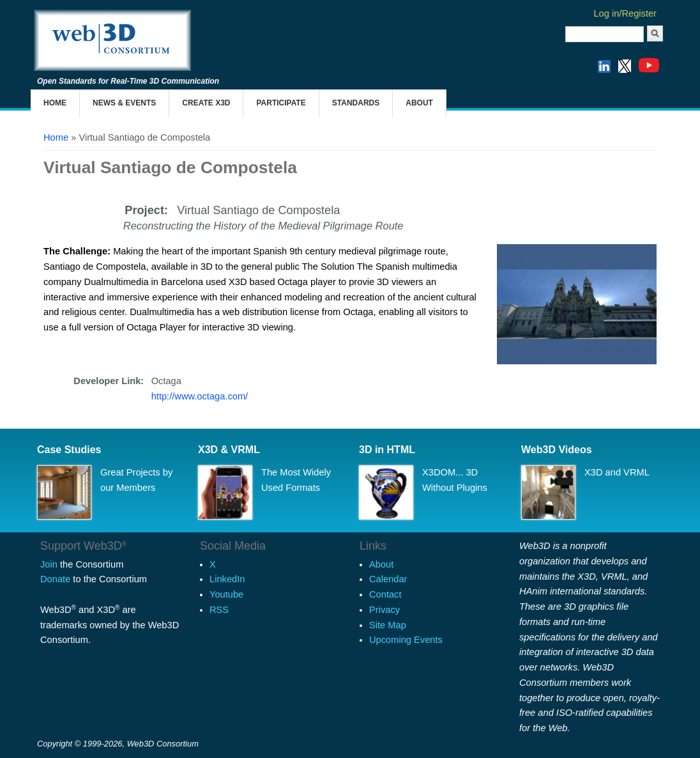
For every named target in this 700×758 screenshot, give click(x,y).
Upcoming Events (406, 640)
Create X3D (206, 103)
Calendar (388, 579)
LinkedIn (227, 579)
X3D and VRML (617, 472)
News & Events (124, 103)
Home (55, 103)
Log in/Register (625, 13)
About (419, 103)
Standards (356, 103)
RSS (219, 610)
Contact (385, 594)
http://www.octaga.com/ (200, 396)
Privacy (384, 610)
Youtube (226, 594)
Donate (55, 579)
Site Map (388, 625)
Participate (281, 103)
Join (49, 564)
